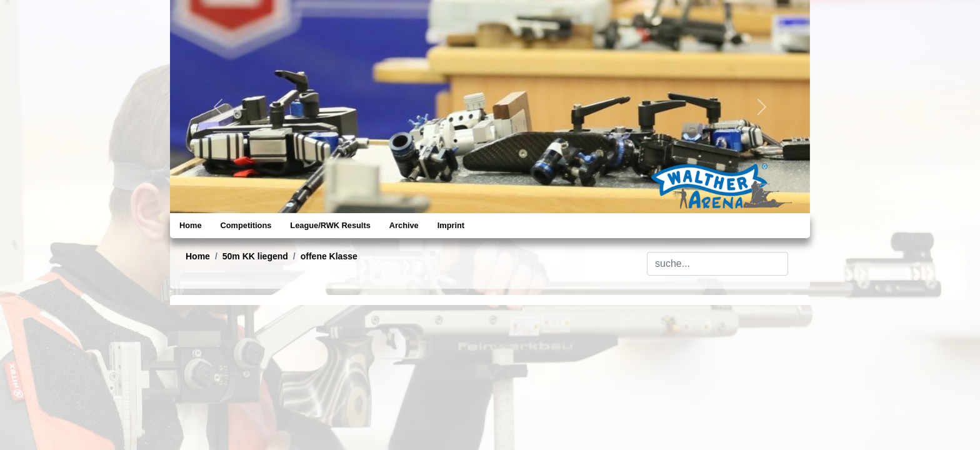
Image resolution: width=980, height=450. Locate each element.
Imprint (451, 225)
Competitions (246, 225)
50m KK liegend (255, 256)
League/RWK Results (330, 225)
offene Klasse (329, 256)
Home (191, 225)
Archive (404, 225)
